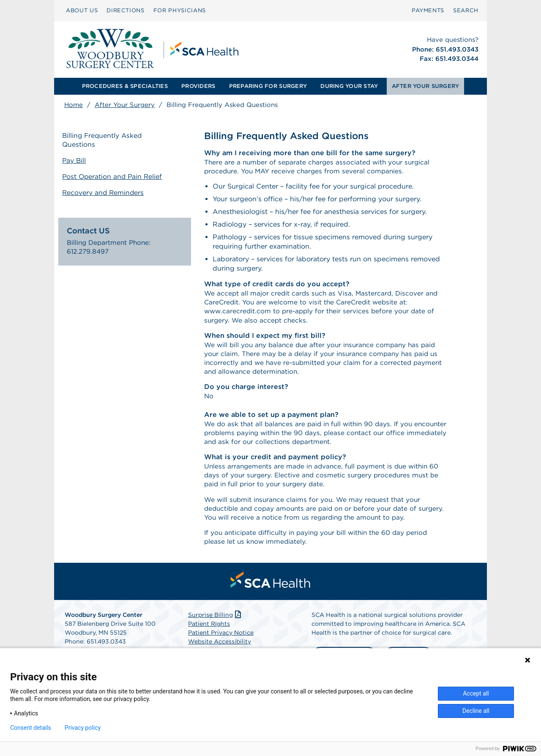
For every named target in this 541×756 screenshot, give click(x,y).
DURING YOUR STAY (349, 86)
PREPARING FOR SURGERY (268, 86)
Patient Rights (209, 635)
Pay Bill (77, 161)
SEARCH (466, 10)
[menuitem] (82, 11)
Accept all (476, 693)
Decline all (476, 711)
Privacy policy (83, 728)
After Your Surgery (125, 105)
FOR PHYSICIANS (180, 10)
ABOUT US (82, 10)
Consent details (31, 728)
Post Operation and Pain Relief (115, 177)
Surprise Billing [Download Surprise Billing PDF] (215, 626)
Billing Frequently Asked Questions (105, 141)
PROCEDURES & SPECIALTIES (125, 86)
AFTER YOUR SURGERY (426, 86)
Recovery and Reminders (106, 192)
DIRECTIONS (126, 10)
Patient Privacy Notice (221, 644)
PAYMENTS (428, 10)
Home (74, 105)
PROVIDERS (198, 86)
